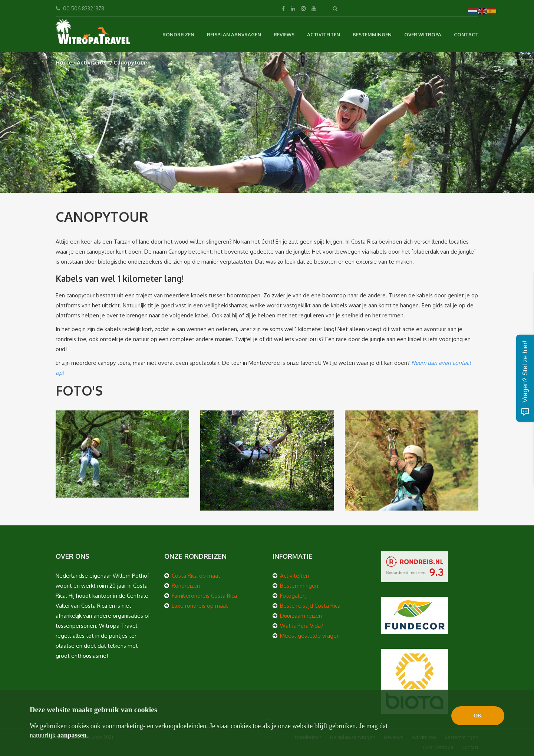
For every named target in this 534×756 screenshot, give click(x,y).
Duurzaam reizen (301, 616)
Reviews (284, 34)
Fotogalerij (293, 596)
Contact (466, 34)
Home (64, 62)
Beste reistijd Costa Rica (310, 606)
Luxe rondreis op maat (200, 606)
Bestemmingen (372, 34)
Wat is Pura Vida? (302, 626)
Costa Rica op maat (196, 576)
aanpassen (72, 735)
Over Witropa (423, 34)
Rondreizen (178, 34)
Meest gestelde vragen (310, 636)
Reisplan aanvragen (234, 34)
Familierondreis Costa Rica (204, 596)
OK (478, 716)
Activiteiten (324, 34)
